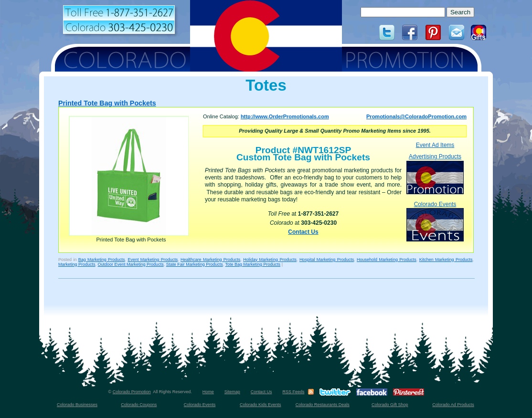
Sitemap (232, 392)
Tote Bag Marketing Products (253, 264)
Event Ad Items (435, 145)
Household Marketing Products (387, 260)
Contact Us (303, 232)
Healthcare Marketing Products (210, 260)
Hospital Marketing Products (327, 260)
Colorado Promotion (132, 392)
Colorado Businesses (77, 405)
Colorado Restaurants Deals (323, 405)
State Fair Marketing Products (195, 264)
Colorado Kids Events (261, 405)
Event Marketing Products (153, 260)
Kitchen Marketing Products (446, 260)
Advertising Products (435, 173)
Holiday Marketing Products (270, 260)
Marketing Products (77, 264)
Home (208, 392)
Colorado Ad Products (453, 405)
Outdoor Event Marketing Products (131, 264)
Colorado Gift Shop (390, 405)
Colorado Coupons (139, 405)
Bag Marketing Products (102, 260)
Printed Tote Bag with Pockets (107, 103)
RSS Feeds (293, 392)
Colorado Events (435, 221)
